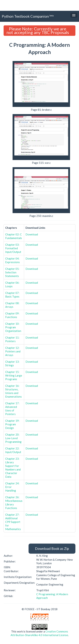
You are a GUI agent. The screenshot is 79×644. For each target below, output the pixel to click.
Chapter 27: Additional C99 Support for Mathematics (13, 522)
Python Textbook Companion (28, 16)
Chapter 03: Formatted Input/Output (13, 248)
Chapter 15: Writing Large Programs (14, 375)
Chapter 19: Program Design (12, 424)
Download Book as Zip (52, 549)
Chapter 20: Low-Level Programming (13, 438)
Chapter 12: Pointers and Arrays (13, 351)
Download (32, 234)
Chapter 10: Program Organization (13, 327)
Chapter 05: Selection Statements (12, 272)
